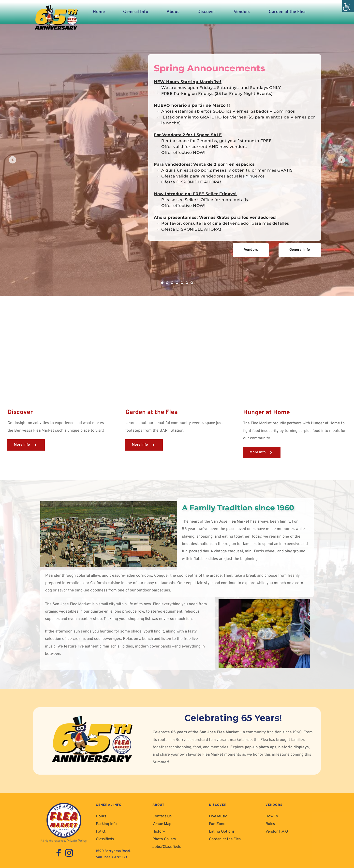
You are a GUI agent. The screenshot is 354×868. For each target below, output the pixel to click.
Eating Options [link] (221, 830)
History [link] (159, 830)
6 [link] (187, 283)
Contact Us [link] (162, 816)
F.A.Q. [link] (100, 830)
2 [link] (167, 283)
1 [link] (162, 283)
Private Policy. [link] (77, 840)
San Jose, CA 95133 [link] (112, 855)
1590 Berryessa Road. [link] (114, 849)
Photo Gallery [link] (164, 837)
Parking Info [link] (106, 823)
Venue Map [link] (161, 823)
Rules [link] (270, 823)
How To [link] (272, 816)
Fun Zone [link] (216, 823)
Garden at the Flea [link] (224, 837)
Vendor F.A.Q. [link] (276, 830)
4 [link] (177, 283)
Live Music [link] (218, 816)
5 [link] (182, 283)
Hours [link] (101, 816)
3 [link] (172, 283)
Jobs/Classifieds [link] (166, 844)
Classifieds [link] (105, 837)
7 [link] (192, 283)
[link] (348, 6)
